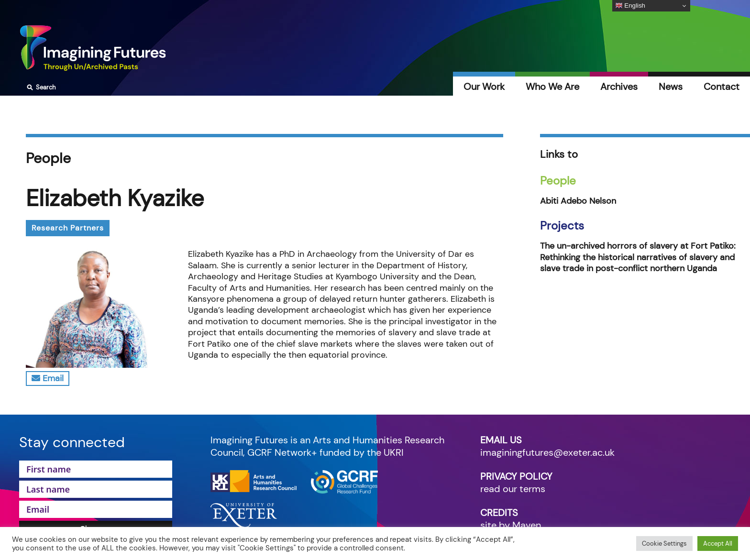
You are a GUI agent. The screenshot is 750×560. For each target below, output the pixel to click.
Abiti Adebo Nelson (578, 201)
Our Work (484, 87)
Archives (619, 87)
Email (48, 378)
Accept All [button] (718, 544)
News (671, 87)
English (630, 6)
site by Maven (511, 525)
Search (40, 88)
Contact (722, 87)
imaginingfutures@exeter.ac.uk (547, 452)
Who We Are (552, 87)
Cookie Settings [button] (664, 544)
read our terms (513, 489)
